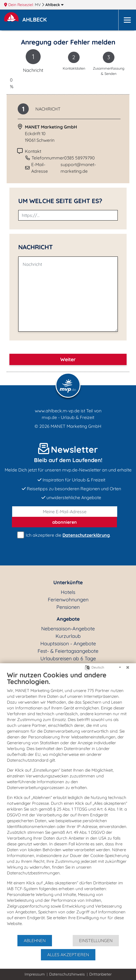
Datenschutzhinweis (67, 974)
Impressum (35, 974)
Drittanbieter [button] (100, 974)
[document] (68, 803)
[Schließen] (128, 667)
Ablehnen (35, 940)
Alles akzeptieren (68, 955)
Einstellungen (96, 940)
